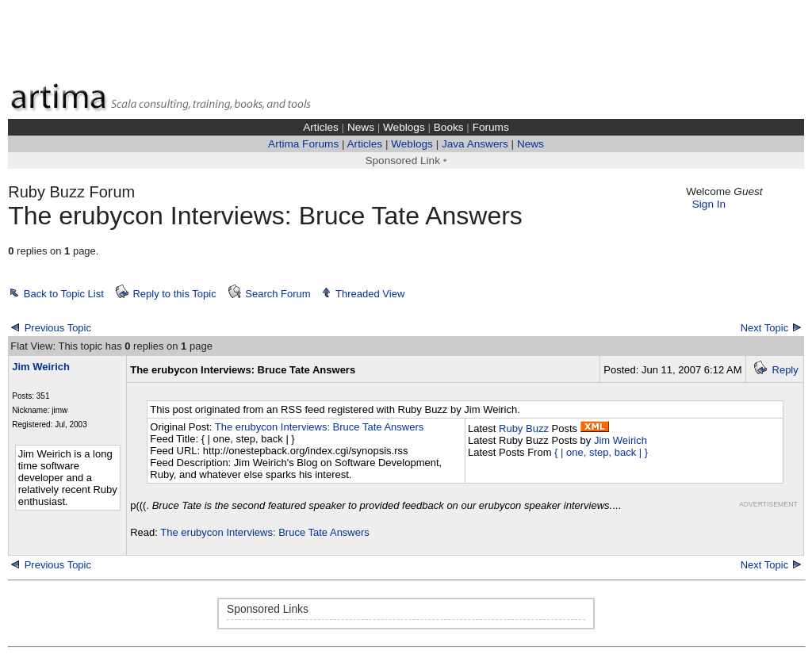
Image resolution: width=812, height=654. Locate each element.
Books (449, 127)
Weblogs (404, 127)
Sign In (709, 204)
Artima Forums (303, 144)
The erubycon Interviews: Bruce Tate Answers (320, 427)
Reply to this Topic (174, 294)
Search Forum (278, 294)
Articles (321, 127)
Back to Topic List (64, 294)
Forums (491, 127)
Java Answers (475, 144)
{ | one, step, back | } (601, 452)
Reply (785, 370)
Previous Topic (58, 328)
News (361, 127)
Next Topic (764, 328)
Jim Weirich (620, 440)
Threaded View (370, 294)
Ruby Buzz (524, 428)
